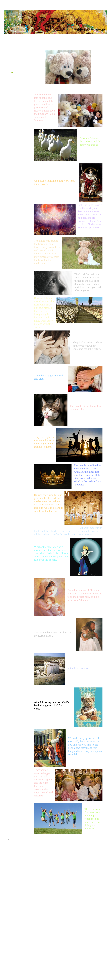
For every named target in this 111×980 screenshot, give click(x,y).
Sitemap (16, 840)
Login (102, 840)
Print (11, 840)
